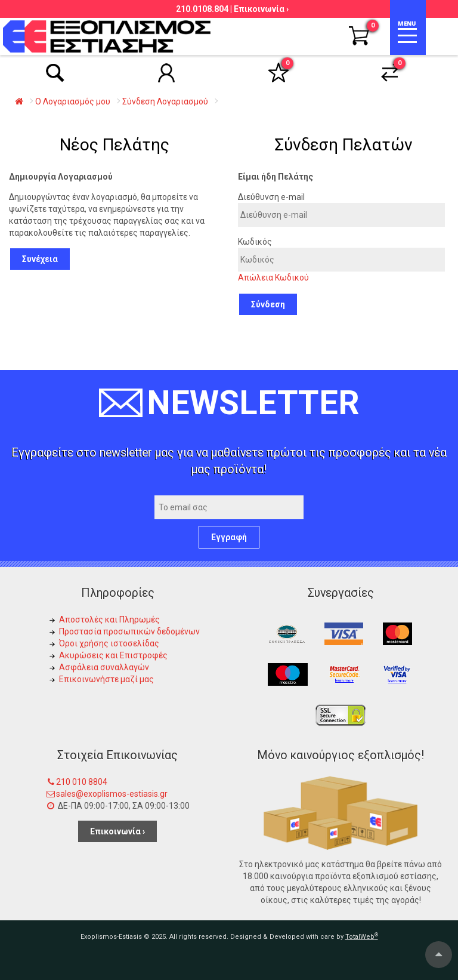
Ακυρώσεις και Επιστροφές (113, 655)
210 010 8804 (82, 782)
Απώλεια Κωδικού (273, 278)
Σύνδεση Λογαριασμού (165, 101)
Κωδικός (255, 242)
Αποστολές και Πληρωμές (109, 620)
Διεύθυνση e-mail (271, 197)
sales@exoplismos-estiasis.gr (112, 794)
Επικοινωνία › (261, 9)
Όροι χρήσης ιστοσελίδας (109, 643)
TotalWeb (362, 937)
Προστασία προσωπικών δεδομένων (129, 631)
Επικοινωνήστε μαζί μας (106, 679)
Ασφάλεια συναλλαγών (104, 667)
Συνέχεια (40, 259)
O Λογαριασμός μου (73, 101)
